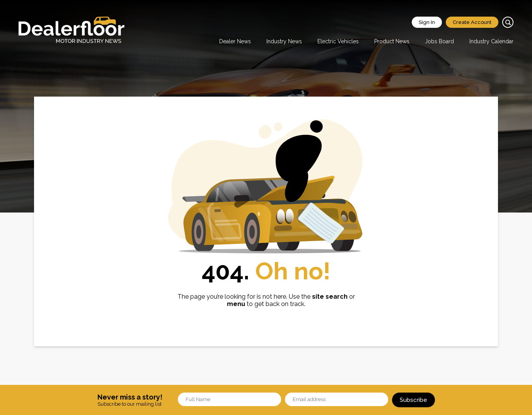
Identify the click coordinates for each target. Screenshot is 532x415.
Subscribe (413, 400)
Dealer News (235, 41)
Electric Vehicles (338, 41)
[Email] (337, 399)
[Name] (229, 399)
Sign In (427, 22)
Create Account (472, 22)
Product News (392, 41)
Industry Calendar (491, 41)
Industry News (284, 41)
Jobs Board (439, 41)
